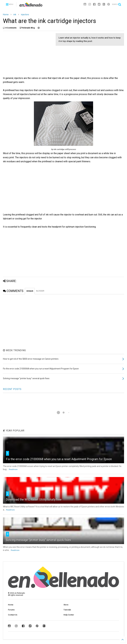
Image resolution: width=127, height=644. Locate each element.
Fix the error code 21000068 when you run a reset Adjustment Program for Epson (59, 459)
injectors (25, 15)
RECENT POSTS (12, 389)
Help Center (69, 615)
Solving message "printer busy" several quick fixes (38, 540)
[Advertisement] (28, 54)
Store (66, 605)
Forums (11, 610)
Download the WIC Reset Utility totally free (34, 500)
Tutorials (67, 610)
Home (6, 15)
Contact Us (13, 615)
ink (15, 15)
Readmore (13, 469)
